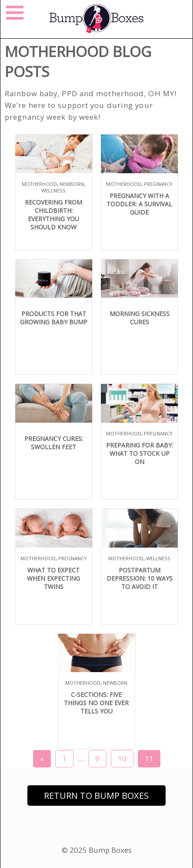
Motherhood (39, 184)
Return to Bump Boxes (96, 796)
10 (122, 759)
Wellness (53, 190)
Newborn (72, 184)
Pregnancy (158, 184)
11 (149, 759)
